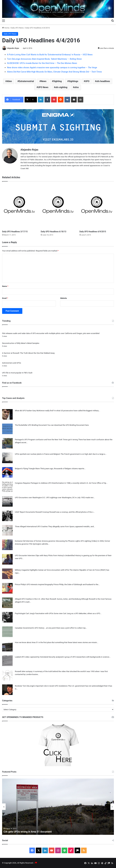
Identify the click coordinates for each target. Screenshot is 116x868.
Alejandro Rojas (13, 48)
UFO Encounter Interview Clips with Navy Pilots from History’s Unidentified (45, 555)
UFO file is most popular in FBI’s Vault (17, 373)
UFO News (43, 87)
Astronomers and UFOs (12, 363)
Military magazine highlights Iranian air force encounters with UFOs (42, 570)
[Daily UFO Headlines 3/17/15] (19, 207)
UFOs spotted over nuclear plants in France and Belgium (38, 454)
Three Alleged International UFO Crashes (31, 526)
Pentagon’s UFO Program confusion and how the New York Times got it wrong (46, 440)
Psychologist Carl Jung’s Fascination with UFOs (34, 613)
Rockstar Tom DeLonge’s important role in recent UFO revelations (41, 686)
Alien (9, 81)
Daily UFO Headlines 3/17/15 (15, 232)
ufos (77, 87)
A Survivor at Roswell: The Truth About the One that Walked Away (28, 353)
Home (6, 28)
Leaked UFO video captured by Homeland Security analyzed (39, 657)
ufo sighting (61, 87)
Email (5, 298)
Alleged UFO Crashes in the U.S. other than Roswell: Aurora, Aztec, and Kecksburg (48, 599)
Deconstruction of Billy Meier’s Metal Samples (21, 343)
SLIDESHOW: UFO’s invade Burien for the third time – (42, 63)
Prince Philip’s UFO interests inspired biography (34, 584)
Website (64, 298)
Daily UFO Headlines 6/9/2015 (93, 232)
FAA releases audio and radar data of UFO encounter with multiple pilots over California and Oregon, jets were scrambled (51, 333)
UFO (87, 81)
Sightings (73, 81)
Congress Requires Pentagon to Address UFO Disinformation (39, 483)
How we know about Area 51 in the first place (33, 642)
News (44, 81)
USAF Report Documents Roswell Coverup (32, 512)
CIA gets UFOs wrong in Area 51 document (28, 832)
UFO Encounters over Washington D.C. (30, 498)
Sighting (58, 81)
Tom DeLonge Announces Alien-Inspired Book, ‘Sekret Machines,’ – (44, 59)
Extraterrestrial (26, 81)
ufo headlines (103, 81)
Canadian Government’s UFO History (30, 628)
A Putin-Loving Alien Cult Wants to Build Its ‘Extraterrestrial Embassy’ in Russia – (50, 55)
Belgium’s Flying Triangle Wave (27, 469)
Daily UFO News (17, 28)
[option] (58, 807)
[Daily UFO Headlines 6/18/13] (58, 207)
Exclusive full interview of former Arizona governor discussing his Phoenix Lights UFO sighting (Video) (56, 541)
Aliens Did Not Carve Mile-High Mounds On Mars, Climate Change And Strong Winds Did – (54, 72)
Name (5, 286)
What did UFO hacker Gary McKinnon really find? (34, 411)
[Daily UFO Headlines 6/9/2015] (97, 207)
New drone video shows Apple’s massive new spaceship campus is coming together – (52, 68)
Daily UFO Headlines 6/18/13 (53, 232)
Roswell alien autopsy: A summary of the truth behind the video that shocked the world (50, 671)
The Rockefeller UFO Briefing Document (31, 425)
